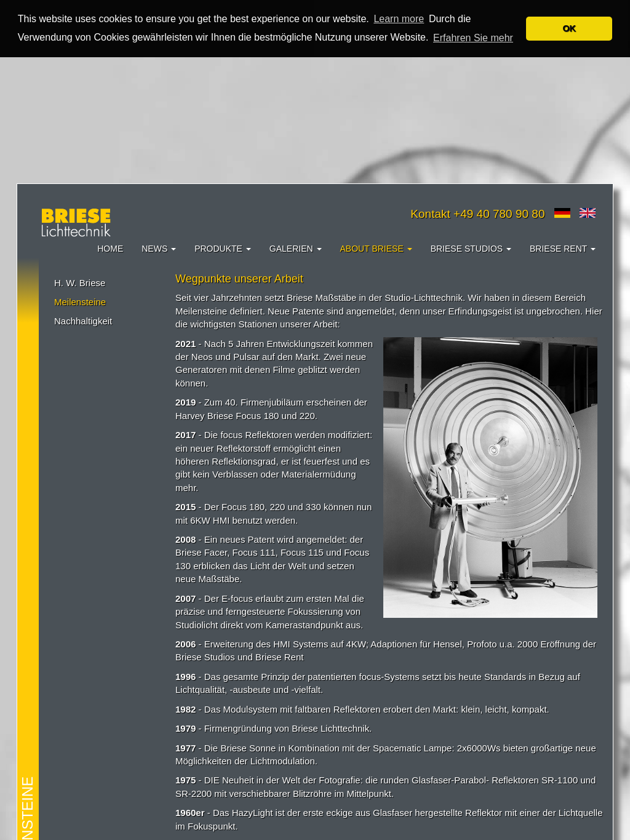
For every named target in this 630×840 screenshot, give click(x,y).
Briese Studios (471, 248)
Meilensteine (80, 301)
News (159, 248)
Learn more (399, 19)
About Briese (376, 248)
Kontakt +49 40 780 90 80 (477, 213)
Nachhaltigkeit (83, 321)
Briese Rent (563, 248)
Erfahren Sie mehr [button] (473, 38)
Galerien (296, 248)
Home (110, 248)
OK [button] (569, 28)
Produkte (223, 248)
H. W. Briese (80, 282)
